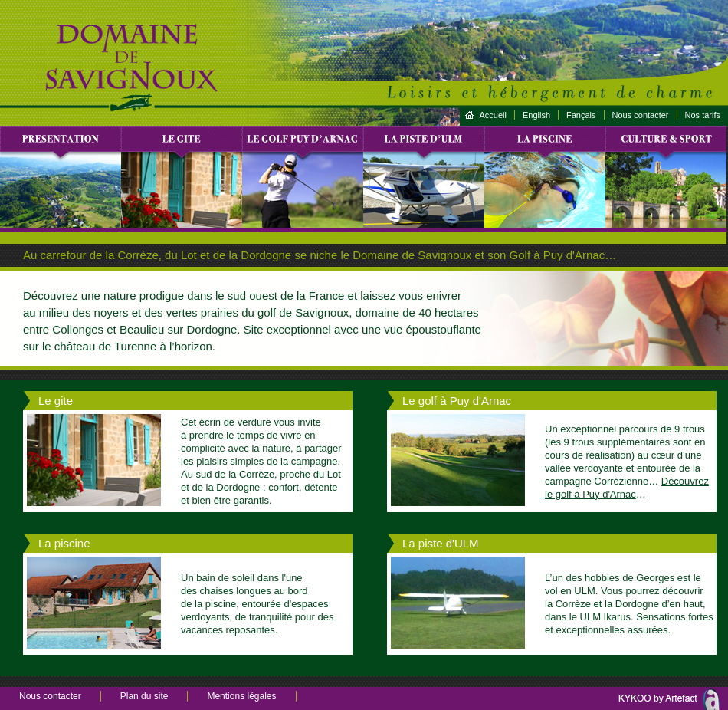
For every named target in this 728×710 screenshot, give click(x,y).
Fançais (581, 115)
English (536, 115)
